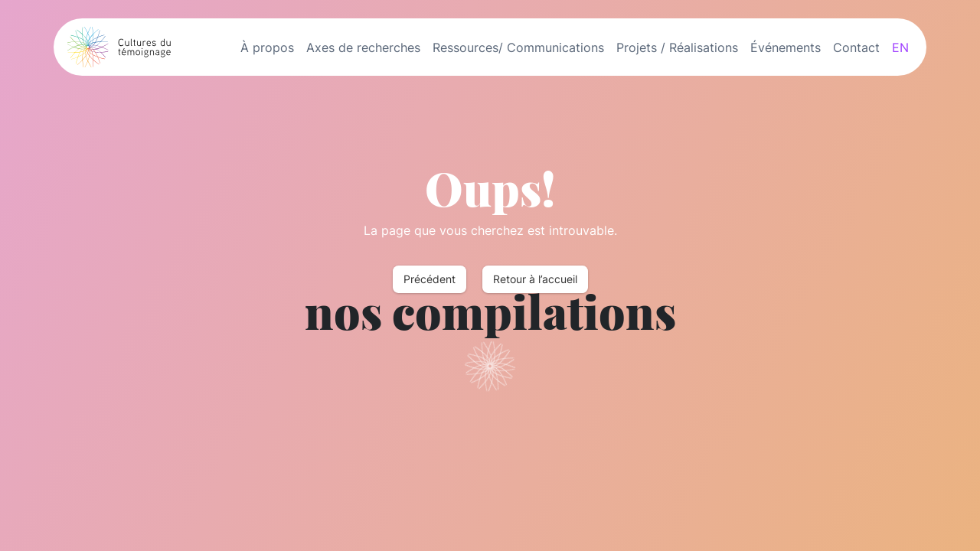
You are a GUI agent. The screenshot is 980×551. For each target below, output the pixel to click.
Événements (786, 47)
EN (900, 47)
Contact (856, 47)
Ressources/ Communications (518, 47)
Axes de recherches (363, 47)
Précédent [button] (430, 279)
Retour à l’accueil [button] (535, 279)
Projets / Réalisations (677, 47)
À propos (267, 47)
